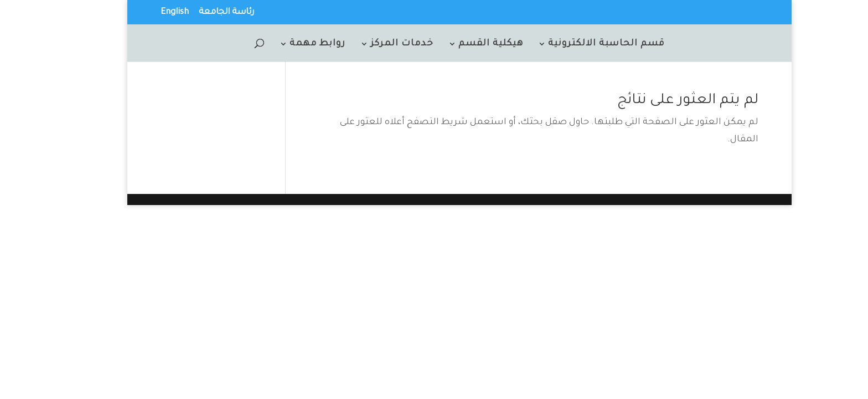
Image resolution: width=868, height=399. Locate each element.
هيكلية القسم (465, 44)
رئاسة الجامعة (201, 12)
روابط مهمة (292, 44)
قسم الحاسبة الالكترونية (581, 44)
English (149, 12)
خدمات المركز (376, 44)
